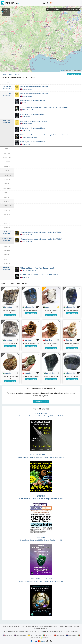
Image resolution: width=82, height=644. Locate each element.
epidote (27, 373)
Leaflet (62, 71)
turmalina (7, 307)
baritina (27, 340)
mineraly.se (46, 638)
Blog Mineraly (9, 631)
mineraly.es (59, 635)
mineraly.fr (8, 635)
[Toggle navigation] (78, 3)
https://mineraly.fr (72, 631)
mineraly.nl (71, 635)
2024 (11, 74)
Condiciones (6, 626)
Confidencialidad (27, 626)
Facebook (20, 631)
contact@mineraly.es (56, 631)
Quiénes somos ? (39, 626)
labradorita (28, 307)
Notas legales (16, 626)
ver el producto (10, 315)
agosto (17, 74)
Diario (5, 74)
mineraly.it (48, 635)
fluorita (68, 340)
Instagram (29, 631)
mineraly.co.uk (20, 635)
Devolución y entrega (52, 626)
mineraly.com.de (35, 635)
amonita (6, 373)
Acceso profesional (66, 626)
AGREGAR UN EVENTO (41, 401)
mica (46, 307)
